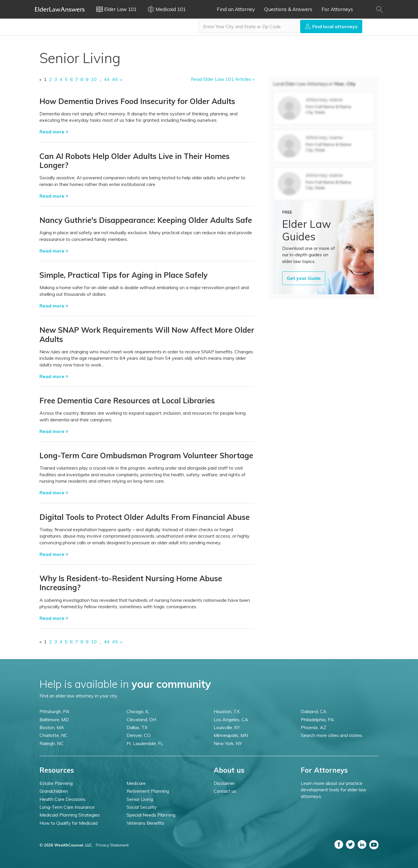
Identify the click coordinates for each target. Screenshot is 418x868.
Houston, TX (227, 711)
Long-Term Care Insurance (67, 807)
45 (115, 79)
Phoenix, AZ (313, 727)
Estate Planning (56, 783)
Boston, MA (52, 727)
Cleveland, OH (141, 720)
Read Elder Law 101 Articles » (223, 79)
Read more (54, 132)
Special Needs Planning (151, 815)
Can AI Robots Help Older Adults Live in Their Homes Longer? (135, 161)
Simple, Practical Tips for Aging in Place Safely (124, 275)
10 (94, 79)
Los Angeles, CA (231, 720)
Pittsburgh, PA (54, 711)
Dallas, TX (137, 727)
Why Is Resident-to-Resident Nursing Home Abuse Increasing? (131, 583)
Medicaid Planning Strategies (70, 815)
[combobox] (248, 26)
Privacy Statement (112, 845)
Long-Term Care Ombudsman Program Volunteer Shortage (146, 456)
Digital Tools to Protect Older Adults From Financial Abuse (145, 517)
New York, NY (228, 743)
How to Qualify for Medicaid (69, 823)
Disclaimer (224, 783)
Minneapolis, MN (231, 735)
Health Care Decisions (63, 799)
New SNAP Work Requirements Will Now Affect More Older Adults (147, 334)
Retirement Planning (148, 791)
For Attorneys (337, 9)
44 (107, 79)
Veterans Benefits (145, 823)
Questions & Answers (288, 9)
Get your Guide (304, 278)
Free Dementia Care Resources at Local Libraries (127, 401)
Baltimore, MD (54, 720)
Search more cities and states (331, 735)
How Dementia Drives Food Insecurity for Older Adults (137, 101)
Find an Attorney (236, 9)
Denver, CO (139, 735)
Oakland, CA (314, 711)
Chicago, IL (138, 711)
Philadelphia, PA (317, 720)
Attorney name (324, 100)
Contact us (225, 791)
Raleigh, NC (52, 743)
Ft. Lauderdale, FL (145, 743)
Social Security (142, 807)
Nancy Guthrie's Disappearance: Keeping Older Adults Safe (146, 220)
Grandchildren (54, 791)
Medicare (136, 783)
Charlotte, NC (54, 735)
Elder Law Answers (60, 9)
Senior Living (140, 799)
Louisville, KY (227, 727)
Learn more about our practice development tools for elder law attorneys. (334, 790)
